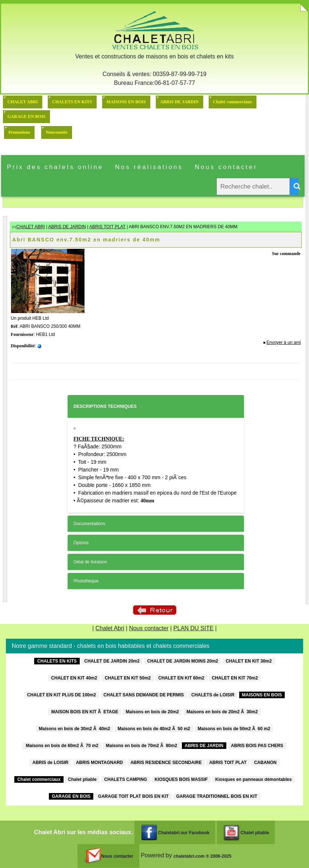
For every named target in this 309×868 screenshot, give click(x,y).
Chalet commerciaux (233, 102)
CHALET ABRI (23, 102)
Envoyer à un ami (283, 342)
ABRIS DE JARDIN (179, 102)
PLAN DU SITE (193, 628)
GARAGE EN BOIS (26, 116)
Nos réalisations (149, 167)
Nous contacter (226, 167)
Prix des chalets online (55, 167)
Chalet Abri (110, 628)
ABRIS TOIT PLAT (107, 227)
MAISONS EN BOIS (126, 102)
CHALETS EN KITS (72, 102)
